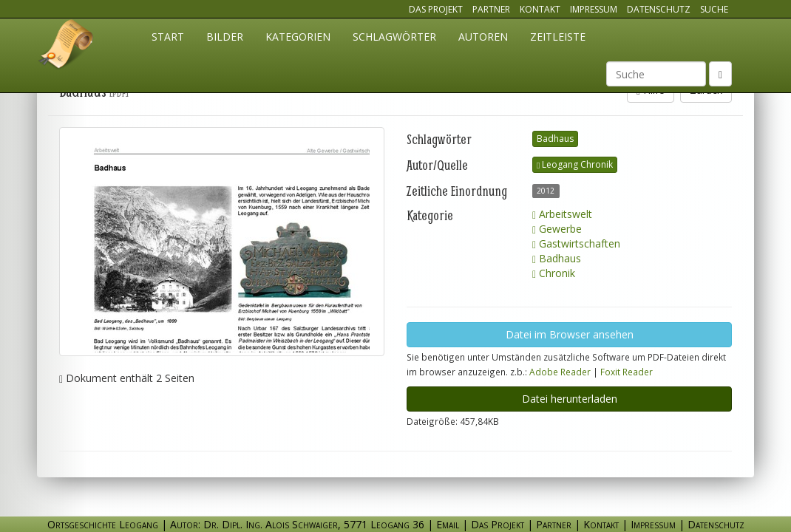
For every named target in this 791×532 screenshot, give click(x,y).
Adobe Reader (560, 372)
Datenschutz (659, 9)
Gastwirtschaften (576, 243)
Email (448, 524)
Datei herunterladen (570, 399)
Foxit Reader (627, 372)
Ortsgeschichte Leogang (67, 47)
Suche (714, 9)
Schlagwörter (394, 37)
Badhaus (555, 139)
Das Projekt (436, 9)
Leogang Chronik (575, 164)
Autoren (483, 37)
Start (168, 37)
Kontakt (540, 9)
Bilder (225, 37)
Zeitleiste (558, 37)
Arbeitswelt (562, 214)
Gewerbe (557, 229)
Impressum (594, 9)
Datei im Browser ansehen (570, 334)
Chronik (554, 273)
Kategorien (298, 37)
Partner (491, 9)
